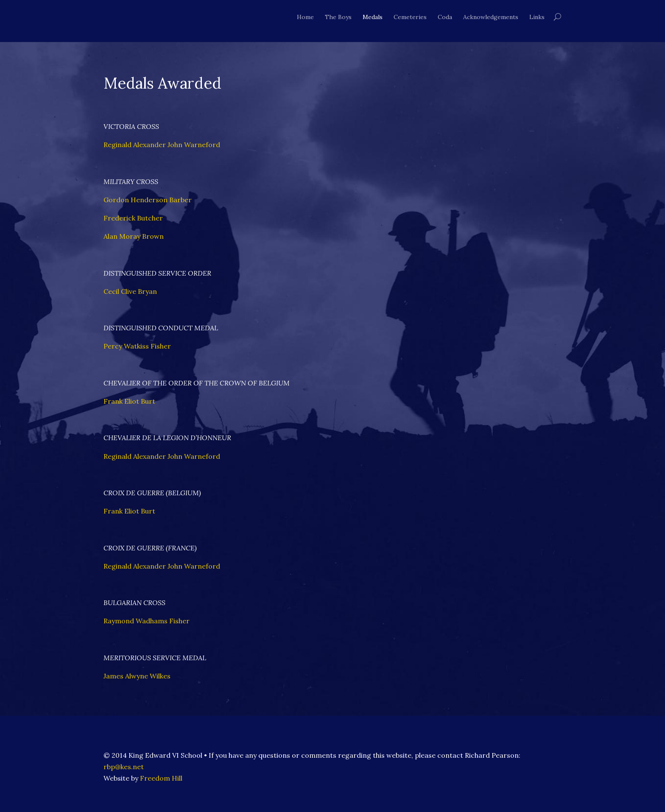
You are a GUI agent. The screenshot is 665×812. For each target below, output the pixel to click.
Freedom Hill (161, 778)
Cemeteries (410, 17)
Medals (373, 17)
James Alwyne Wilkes (137, 676)
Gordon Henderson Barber (148, 200)
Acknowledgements (491, 17)
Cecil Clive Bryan (130, 291)
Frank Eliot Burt (129, 401)
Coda (445, 17)
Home (305, 17)
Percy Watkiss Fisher (137, 346)
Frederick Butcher (133, 218)
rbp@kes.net (124, 767)
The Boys (338, 17)
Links (537, 17)
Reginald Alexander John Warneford (162, 145)
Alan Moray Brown (134, 236)
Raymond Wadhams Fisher (147, 621)
